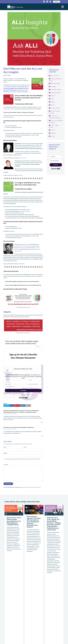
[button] (6, 406)
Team (24, 608)
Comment (6, 464)
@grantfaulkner (21, 264)
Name (5, 447)
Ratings (25, 619)
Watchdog (53, 133)
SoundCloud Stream (36, 285)
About (24, 601)
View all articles (10, 583)
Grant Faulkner (26, 244)
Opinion (53, 102)
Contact (46, 619)
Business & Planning (55, 83)
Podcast (53, 105)
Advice (46, 601)
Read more (11, 576)
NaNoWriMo (23, 211)
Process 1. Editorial (55, 108)
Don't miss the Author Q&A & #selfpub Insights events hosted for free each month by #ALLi (22, 342)
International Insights (56, 93)
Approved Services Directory (25, 631)
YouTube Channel (34, 281)
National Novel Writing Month (23, 246)
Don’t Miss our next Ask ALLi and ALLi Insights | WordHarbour (19, 427)
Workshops (47, 612)
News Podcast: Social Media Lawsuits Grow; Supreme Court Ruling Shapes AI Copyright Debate (14, 521)
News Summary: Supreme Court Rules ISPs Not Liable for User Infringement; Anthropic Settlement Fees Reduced (34, 522)
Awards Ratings (27, 627)
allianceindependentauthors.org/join (11, 616)
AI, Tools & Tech (55, 76)
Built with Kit (23, 398)
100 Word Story (21, 248)
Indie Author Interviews (56, 90)
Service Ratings (27, 624)
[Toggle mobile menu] (59, 7)
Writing (53, 136)
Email (25, 447)
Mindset (53, 96)
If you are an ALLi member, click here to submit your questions (19, 112)
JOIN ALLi (57, 2)
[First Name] (23, 382)
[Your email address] (23, 386)
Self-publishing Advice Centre (26, 605)
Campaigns (53, 86)
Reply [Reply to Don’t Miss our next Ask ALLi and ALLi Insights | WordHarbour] (42, 436)
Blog (45, 609)
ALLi (29, 211)
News (52, 99)
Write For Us (26, 611)
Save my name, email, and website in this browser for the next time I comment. (23, 459)
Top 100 (53, 130)
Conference (47, 614)
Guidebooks (47, 604)
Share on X (38, 346)
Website (5, 453)
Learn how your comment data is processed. (31, 487)
